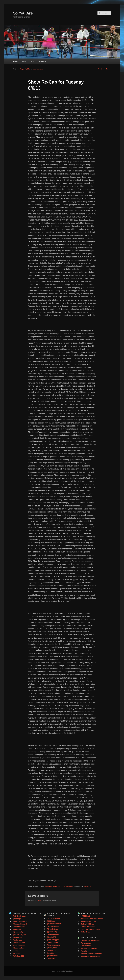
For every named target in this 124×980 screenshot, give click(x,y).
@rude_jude (17, 940)
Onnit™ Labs (86, 946)
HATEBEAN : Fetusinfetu (91, 940)
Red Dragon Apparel (89, 948)
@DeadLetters (52, 929)
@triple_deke (52, 948)
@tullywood (51, 950)
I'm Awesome (86, 943)
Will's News (85, 932)
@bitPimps (17, 919)
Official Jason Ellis (88, 927)
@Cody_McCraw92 (20, 921)
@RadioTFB (17, 937)
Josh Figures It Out (88, 921)
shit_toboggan (38, 69)
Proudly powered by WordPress (62, 971)
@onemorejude (53, 934)
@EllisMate (17, 929)
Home (16, 61)
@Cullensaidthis (19, 927)
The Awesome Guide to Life (92, 954)
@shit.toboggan (53, 940)
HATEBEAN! (86, 916)
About (24, 61)
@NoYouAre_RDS (19, 935)
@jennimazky (18, 932)
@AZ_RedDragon (19, 916)
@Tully (15, 951)
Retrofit (84, 951)
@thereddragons (53, 945)
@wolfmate (51, 958)
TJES (32, 61)
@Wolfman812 (18, 956)
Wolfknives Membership (90, 956)
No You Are (23, 13)
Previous (100, 69)
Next (109, 69)
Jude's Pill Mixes (87, 924)
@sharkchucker (19, 943)
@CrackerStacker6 (20, 924)
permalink (87, 886)
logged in (40, 900)
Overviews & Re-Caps (52, 886)
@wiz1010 (16, 953)
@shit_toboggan (19, 945)
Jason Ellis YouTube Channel (92, 919)
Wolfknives (42, 61)
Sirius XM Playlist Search (91, 929)
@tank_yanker (18, 948)
